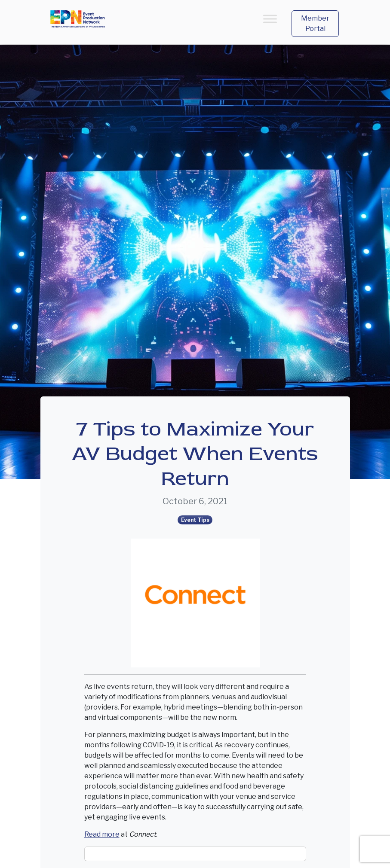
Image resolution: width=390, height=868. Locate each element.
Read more (102, 834)
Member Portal (315, 23)
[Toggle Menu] (270, 19)
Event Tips (195, 520)
